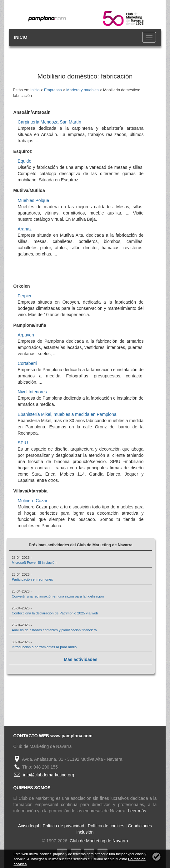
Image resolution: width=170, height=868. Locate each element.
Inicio (35, 90)
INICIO (21, 37)
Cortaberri (27, 363)
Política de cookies (106, 826)
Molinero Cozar (33, 501)
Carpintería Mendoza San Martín (50, 122)
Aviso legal (29, 826)
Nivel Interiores (32, 392)
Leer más (137, 811)
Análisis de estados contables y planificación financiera (54, 630)
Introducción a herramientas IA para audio (44, 647)
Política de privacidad (64, 826)
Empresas (53, 90)
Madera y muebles (82, 90)
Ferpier (25, 296)
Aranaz (25, 229)
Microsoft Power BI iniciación (34, 563)
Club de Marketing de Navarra (98, 841)
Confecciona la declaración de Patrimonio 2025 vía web (55, 613)
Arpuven (26, 335)
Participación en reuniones (32, 579)
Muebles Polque (33, 200)
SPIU (23, 443)
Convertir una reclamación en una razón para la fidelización (58, 596)
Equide (25, 161)
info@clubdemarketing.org (49, 775)
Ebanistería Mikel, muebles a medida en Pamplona (67, 414)
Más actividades (80, 659)
